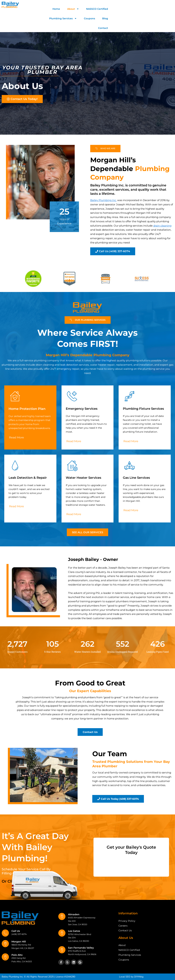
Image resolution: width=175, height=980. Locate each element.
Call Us (16, 931)
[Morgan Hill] (5, 944)
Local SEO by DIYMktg (131, 977)
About (73, 9)
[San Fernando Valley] (62, 950)
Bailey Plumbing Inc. (103, 200)
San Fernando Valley (81, 948)
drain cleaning (162, 226)
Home (56, 9)
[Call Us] (5, 933)
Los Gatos (74, 931)
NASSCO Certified (97, 9)
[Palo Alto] (5, 957)
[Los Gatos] (62, 933)
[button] (88, 320)
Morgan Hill (19, 942)
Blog (105, 18)
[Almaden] (62, 916)
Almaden (74, 914)
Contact (103, 28)
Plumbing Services (63, 18)
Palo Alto (17, 955)
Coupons (89, 18)
